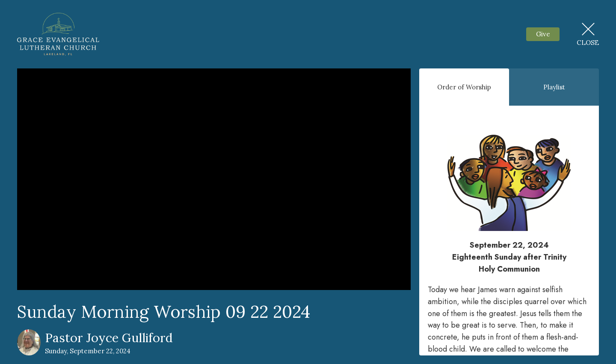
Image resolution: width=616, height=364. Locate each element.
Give (543, 34)
